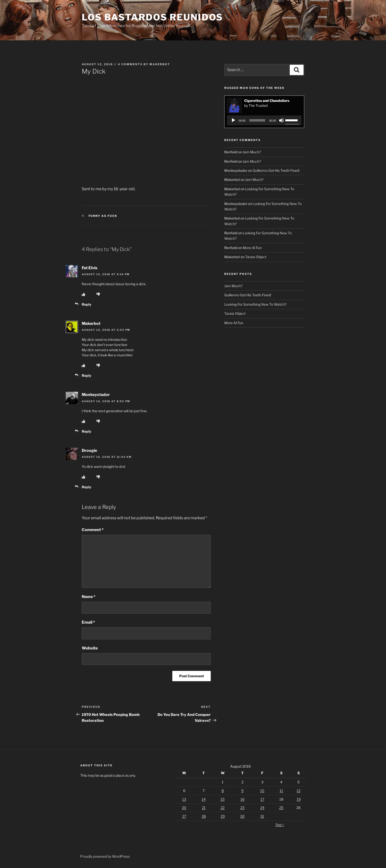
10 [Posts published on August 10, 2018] (262, 791)
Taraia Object (256, 257)
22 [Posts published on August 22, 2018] (223, 808)
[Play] (233, 120)
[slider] (257, 120)
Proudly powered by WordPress (105, 856)
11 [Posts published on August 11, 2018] (281, 791)
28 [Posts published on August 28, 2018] (204, 816)
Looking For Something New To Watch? (255, 304)
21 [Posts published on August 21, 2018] (204, 808)
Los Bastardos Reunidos (152, 17)
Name (89, 597)
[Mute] (281, 120)
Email (88, 622)
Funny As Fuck (103, 216)
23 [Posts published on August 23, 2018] (242, 808)
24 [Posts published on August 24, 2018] (262, 808)
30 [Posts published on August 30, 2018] (242, 816)
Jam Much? (252, 152)
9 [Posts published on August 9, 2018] (242, 791)
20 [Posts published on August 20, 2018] (184, 808)
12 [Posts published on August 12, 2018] (298, 791)
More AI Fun (252, 248)
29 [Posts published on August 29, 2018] (223, 816)
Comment (93, 530)
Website (90, 648)
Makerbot (160, 64)
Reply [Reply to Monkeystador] (87, 431)
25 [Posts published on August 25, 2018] (281, 808)
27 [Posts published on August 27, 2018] (184, 816)
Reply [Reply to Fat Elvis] (87, 304)
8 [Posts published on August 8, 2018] (223, 791)
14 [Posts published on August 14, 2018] (204, 799)
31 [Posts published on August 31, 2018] (262, 816)
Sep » (280, 825)
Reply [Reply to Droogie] (87, 487)
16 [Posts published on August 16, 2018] (242, 799)
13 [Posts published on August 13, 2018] (184, 799)
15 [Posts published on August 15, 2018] (223, 799)
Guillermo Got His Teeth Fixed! (276, 170)
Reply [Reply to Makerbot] (87, 375)
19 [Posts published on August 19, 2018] (299, 799)
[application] (264, 120)
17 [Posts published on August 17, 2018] (262, 799)
